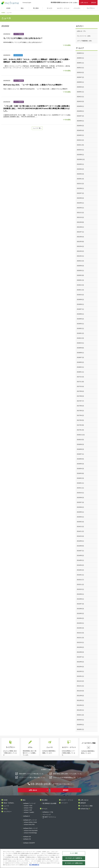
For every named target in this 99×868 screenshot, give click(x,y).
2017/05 (80, 411)
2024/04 (80, 126)
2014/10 (80, 536)
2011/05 (80, 700)
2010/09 (80, 725)
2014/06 (80, 555)
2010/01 (80, 729)
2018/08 (80, 353)
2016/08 (80, 449)
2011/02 (80, 710)
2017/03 (80, 420)
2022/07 (80, 193)
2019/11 (80, 290)
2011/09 (80, 696)
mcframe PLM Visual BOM (31, 831)
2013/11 (80, 584)
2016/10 (80, 440)
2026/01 (80, 63)
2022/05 (80, 203)
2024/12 (80, 97)
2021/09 (80, 222)
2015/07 (80, 502)
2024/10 (80, 101)
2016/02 (80, 478)
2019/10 (80, 295)
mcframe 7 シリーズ (29, 803)
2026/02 (80, 58)
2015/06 (80, 507)
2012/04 (80, 667)
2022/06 (80, 198)
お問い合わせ (84, 3)
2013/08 (80, 599)
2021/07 (80, 232)
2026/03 (80, 53)
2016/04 (80, 469)
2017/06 (80, 406)
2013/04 (80, 618)
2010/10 (80, 720)
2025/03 (80, 87)
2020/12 (80, 261)
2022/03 (80, 208)
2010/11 (80, 715)
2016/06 (80, 459)
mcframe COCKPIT (29, 843)
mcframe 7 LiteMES (29, 812)
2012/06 (80, 662)
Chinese (25, 3)
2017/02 (80, 425)
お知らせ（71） (82, 31)
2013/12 (80, 580)
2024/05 (80, 121)
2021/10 (80, 217)
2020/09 (80, 266)
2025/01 (80, 92)
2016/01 (80, 483)
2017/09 (80, 391)
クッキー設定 (74, 853)
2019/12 (80, 285)
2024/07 (80, 116)
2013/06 (80, 609)
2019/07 (80, 309)
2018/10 (80, 343)
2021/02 (80, 256)
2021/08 (80, 227)
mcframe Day (84, 809)
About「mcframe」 (9, 803)
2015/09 (80, 498)
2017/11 (80, 382)
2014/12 (80, 526)
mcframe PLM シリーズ (30, 828)
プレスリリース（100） (84, 36)
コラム (5, 809)
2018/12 (80, 338)
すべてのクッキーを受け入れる (74, 863)
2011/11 (80, 686)
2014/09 (80, 541)
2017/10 (80, 386)
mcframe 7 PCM (28, 808)
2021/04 (80, 246)
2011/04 (80, 705)
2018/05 (80, 362)
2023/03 (80, 174)
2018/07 (80, 357)
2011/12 (80, 681)
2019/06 (80, 314)
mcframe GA (27, 837)
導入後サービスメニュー (49, 818)
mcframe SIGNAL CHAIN (30, 822)
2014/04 (80, 565)
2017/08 (80, 396)
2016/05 (80, 464)
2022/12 (80, 184)
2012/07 (80, 657)
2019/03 (80, 324)
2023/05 (80, 164)
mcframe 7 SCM (28, 806)
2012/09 (80, 647)
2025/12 (80, 68)
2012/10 (80, 642)
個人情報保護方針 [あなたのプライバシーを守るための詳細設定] (34, 865)
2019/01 (80, 333)
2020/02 (80, 275)
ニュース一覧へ (37, 128)
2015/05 (80, 512)
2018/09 (80, 348)
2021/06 (80, 237)
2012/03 (80, 671)
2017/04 (80, 415)
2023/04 (80, 169)
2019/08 (80, 304)
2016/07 (80, 454)
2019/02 (80, 328)
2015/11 (80, 488)
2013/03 (80, 623)
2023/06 (81, 159)
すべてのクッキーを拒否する (74, 858)
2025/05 (80, 82)
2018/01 (80, 372)
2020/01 (80, 280)
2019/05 (80, 319)
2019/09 (80, 299)
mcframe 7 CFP (28, 810)
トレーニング (47, 815)
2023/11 (80, 145)
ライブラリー (8, 812)
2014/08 (80, 546)
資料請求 (94, 3)
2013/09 (80, 594)
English (29, 3)
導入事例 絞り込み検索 (49, 803)
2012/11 (80, 638)
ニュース (6, 806)
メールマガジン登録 (86, 806)
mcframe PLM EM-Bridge (30, 833)
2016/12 (81, 435)
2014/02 (80, 570)
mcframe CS (27, 839)
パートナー (64, 803)
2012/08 (80, 652)
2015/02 (80, 522)
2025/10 (80, 72)
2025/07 (80, 77)
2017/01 (80, 430)
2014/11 (80, 531)
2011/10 (80, 691)
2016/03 (80, 473)
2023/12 (80, 140)
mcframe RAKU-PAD (29, 825)
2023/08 (80, 155)
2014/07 (80, 551)
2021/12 (80, 213)
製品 (24, 800)
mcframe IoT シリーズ (30, 820)
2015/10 (80, 493)
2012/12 (80, 633)
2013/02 (80, 628)
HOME (3, 13)
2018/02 (80, 367)
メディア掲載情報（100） (85, 41)
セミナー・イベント (67, 800)
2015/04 (80, 517)
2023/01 (80, 179)
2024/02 (80, 135)
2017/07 (80, 401)
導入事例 (45, 800)
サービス (45, 809)
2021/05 (80, 242)
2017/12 (80, 377)
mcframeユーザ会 (48, 812)
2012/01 (80, 676)
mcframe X (27, 816)
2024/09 (80, 106)
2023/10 (80, 150)
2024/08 (80, 111)
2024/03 (80, 130)
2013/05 (80, 613)
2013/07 (80, 604)
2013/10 (80, 589)
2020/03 (80, 270)
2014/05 (80, 560)
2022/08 (80, 188)
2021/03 (80, 251)
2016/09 (80, 444)
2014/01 (80, 575)
